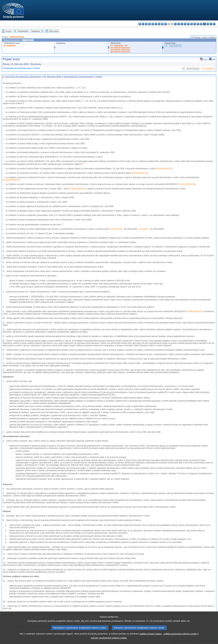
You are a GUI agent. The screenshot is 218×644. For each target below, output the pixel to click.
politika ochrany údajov (151, 638)
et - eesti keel (156, 24)
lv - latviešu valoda (179, 24)
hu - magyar (185, 24)
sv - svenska (214, 24)
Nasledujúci (36, 31)
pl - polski (195, 24)
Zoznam (8, 31)
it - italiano (175, 24)
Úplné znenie (54, 31)
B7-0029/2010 (10, 46)
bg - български (140, 24)
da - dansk (149, 24)
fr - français (166, 24)
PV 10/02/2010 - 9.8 (119, 46)
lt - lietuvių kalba (182, 24)
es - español (143, 24)
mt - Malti (188, 24)
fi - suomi (211, 24)
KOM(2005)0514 (140, 173)
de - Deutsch (153, 24)
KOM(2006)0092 (77, 189)
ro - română (201, 24)
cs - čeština (146, 24)
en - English (162, 24)
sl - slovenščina (208, 24)
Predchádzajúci (23, 31)
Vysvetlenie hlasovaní (120, 48)
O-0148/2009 (116, 229)
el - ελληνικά (159, 24)
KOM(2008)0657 (11, 180)
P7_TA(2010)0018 (173, 46)
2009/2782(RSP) (17, 37)
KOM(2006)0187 (164, 169)
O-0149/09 (143, 229)
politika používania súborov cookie (180, 638)
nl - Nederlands (192, 24)
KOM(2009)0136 (187, 184)
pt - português (198, 24)
